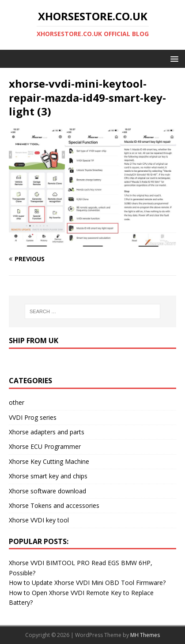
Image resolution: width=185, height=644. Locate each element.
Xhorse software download (47, 491)
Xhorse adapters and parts (47, 432)
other (17, 402)
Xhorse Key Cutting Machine (49, 461)
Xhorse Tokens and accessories (54, 505)
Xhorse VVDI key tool (39, 520)
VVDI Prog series (33, 417)
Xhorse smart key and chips (48, 476)
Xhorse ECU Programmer (45, 446)
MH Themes (145, 635)
